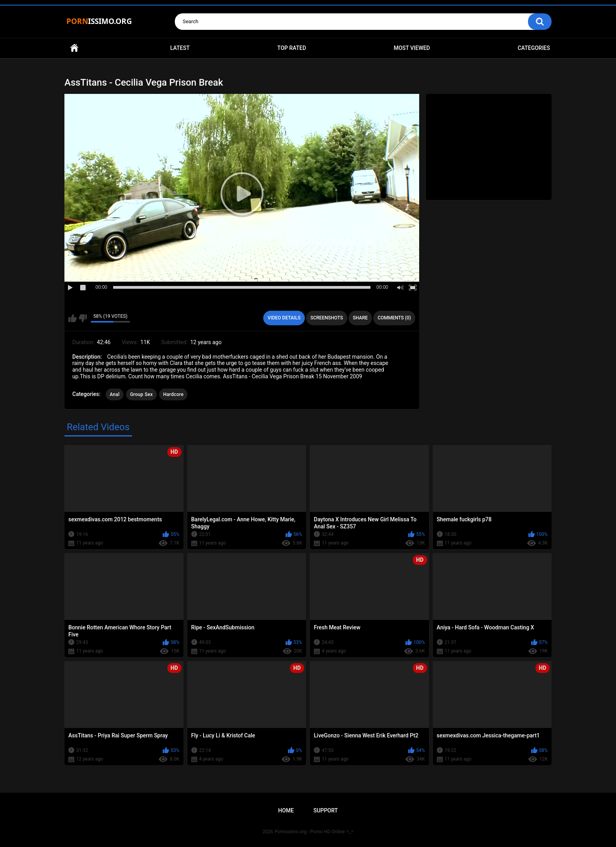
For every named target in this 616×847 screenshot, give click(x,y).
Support (326, 810)
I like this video (72, 318)
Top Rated (292, 48)
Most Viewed (412, 48)
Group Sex (141, 394)
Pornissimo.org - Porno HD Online (310, 832)
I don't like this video (83, 318)
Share (360, 318)
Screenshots (327, 318)
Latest (180, 48)
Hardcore (173, 394)
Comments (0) (394, 318)
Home (74, 48)
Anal (115, 394)
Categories (534, 48)
